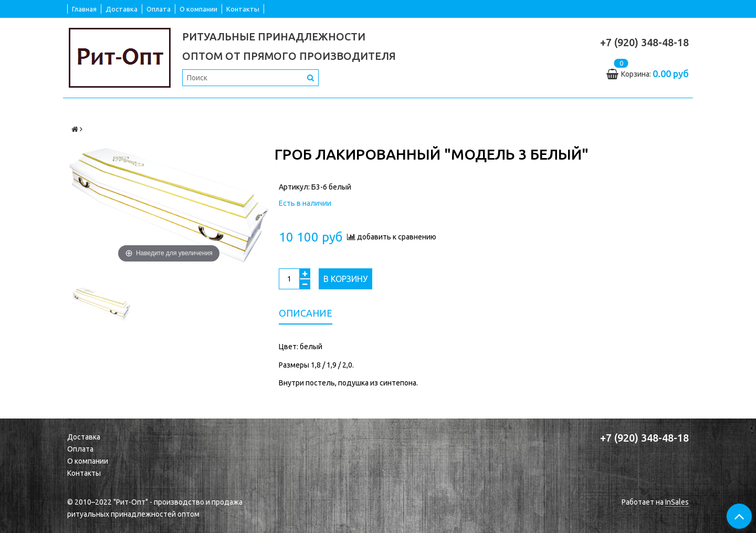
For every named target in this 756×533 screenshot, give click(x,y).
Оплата (159, 9)
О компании (198, 9)
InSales (677, 502)
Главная (84, 9)
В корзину (345, 279)
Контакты (243, 9)
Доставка (122, 9)
